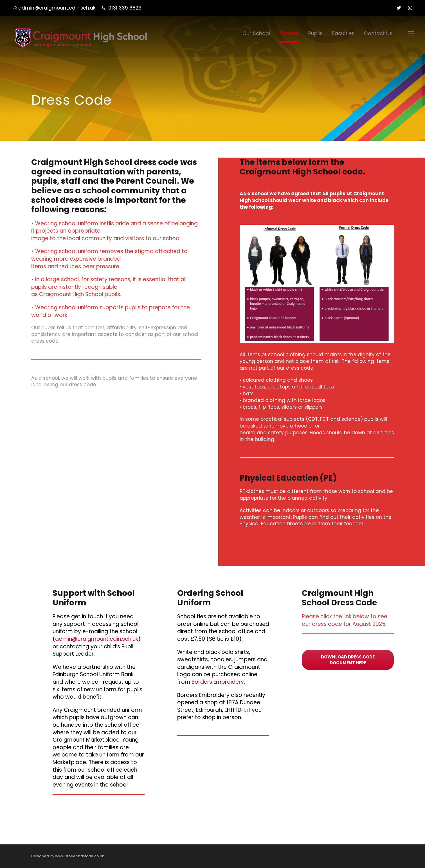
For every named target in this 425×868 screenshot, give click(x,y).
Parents (289, 33)
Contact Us (378, 33)
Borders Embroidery (218, 682)
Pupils (315, 33)
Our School (256, 33)
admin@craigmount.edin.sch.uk (97, 639)
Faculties (343, 33)
